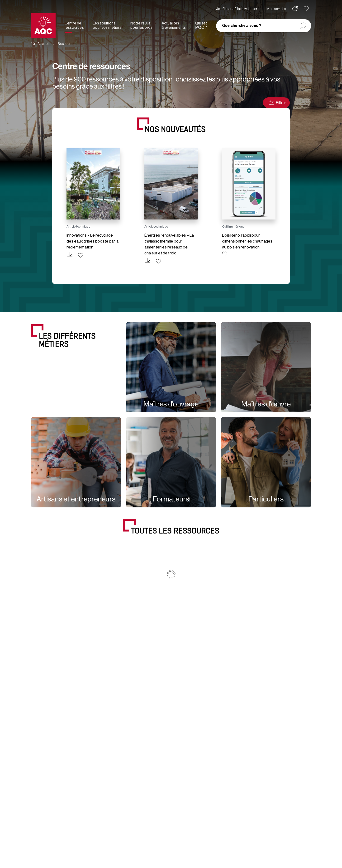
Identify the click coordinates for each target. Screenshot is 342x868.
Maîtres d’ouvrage (171, 404)
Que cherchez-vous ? (242, 26)
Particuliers (266, 499)
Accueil (40, 44)
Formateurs (171, 499)
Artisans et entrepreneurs (76, 499)
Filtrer (277, 103)
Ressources (67, 44)
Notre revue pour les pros (141, 25)
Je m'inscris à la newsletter (237, 9)
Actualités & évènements (174, 25)
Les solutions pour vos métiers (107, 25)
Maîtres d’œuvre (266, 404)
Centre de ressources (74, 25)
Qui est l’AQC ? (201, 25)
